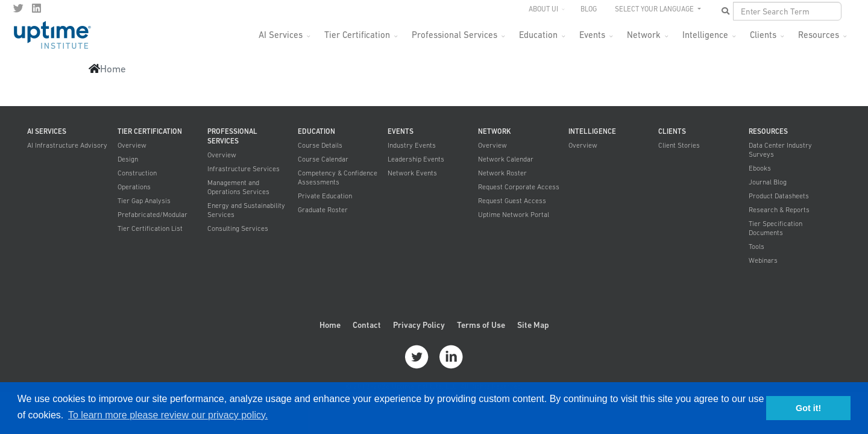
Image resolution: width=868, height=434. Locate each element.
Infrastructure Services (244, 169)
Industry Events (412, 145)
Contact (367, 325)
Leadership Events (416, 159)
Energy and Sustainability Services (246, 210)
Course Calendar (323, 159)
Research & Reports (779, 210)
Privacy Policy (419, 325)
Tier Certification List (150, 228)
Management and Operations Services (238, 187)
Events (592, 35)
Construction (137, 173)
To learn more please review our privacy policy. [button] (168, 415)
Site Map (533, 325)
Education (538, 35)
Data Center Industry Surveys (780, 150)
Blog (589, 9)
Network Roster (502, 173)
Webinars (763, 260)
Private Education (325, 196)
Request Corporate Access (519, 187)
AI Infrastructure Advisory (67, 145)
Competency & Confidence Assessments (338, 178)
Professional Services (454, 35)
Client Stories (679, 145)
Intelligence (705, 35)
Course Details (320, 145)
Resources (819, 35)
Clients (763, 35)
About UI (543, 9)
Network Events (412, 173)
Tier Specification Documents (775, 228)
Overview (132, 145)
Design (128, 159)
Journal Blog (768, 182)
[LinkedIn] (36, 8)
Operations (134, 187)
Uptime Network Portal (514, 215)
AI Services (281, 35)
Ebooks (760, 168)
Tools (756, 247)
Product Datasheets (779, 196)
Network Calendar (506, 159)
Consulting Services (238, 228)
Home (330, 325)
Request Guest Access (512, 201)
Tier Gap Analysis (144, 201)
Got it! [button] (808, 408)
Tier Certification (357, 35)
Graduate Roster (323, 210)
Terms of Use (481, 325)
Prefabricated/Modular (153, 215)
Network (644, 35)
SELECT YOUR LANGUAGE (655, 9)
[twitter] (18, 8)
